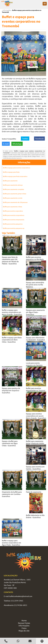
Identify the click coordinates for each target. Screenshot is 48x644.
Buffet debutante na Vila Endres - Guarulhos (35, 516)
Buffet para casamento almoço (13, 185)
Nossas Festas (24, 623)
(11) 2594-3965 (17, 601)
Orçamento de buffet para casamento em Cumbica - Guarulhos (12, 494)
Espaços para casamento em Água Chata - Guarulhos (35, 312)
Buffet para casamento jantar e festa (15, 194)
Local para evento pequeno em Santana (34, 364)
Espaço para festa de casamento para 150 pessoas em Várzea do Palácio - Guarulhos (10, 260)
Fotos (24, 628)
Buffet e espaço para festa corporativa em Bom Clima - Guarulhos (12, 340)
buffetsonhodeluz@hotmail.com (21, 596)
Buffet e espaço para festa (11, 172)
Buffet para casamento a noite (13, 198)
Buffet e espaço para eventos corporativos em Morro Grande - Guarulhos (12, 312)
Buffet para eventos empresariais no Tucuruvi (36, 389)
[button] (45, 4)
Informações (24, 162)
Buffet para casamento (10, 181)
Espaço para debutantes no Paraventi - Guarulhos (35, 339)
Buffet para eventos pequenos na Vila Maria (35, 258)
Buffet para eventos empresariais (14, 220)
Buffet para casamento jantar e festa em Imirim (35, 442)
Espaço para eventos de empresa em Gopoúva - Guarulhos (11, 390)
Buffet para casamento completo (14, 189)
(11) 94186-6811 (20, 605)
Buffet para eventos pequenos (13, 224)
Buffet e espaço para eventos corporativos (17, 168)
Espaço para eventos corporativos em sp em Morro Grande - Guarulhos (36, 416)
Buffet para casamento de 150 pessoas (15, 202)
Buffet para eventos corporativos (14, 215)
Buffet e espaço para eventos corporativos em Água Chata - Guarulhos (11, 543)
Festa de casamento (34, 492)
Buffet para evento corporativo (13, 211)
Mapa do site (24, 631)
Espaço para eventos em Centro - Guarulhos (35, 468)
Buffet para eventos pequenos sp (14, 228)
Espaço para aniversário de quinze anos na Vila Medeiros (35, 285)
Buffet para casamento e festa (12, 207)
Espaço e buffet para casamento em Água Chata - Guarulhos (10, 443)
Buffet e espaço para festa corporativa (15, 176)
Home (24, 620)
